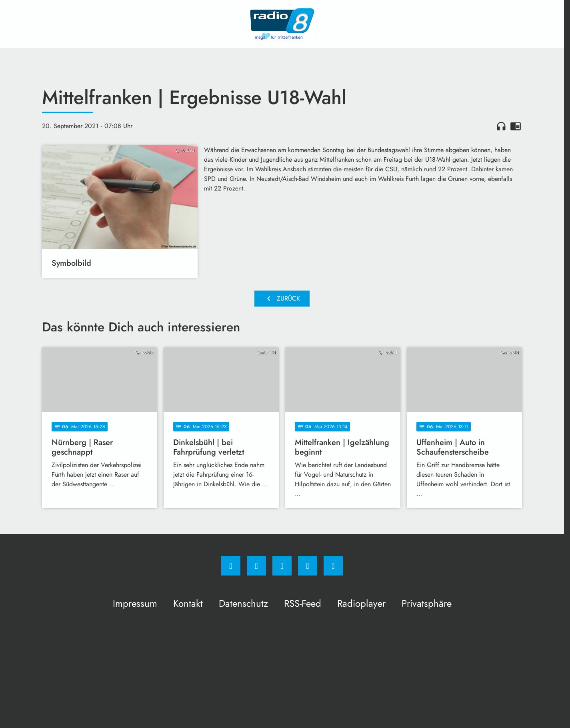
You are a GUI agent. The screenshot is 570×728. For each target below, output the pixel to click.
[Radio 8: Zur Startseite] (282, 24)
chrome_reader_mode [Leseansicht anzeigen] (516, 126)
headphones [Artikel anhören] (501, 126)
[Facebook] (231, 566)
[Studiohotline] (308, 566)
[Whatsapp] (282, 566)
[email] (333, 566)
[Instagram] (256, 566)
